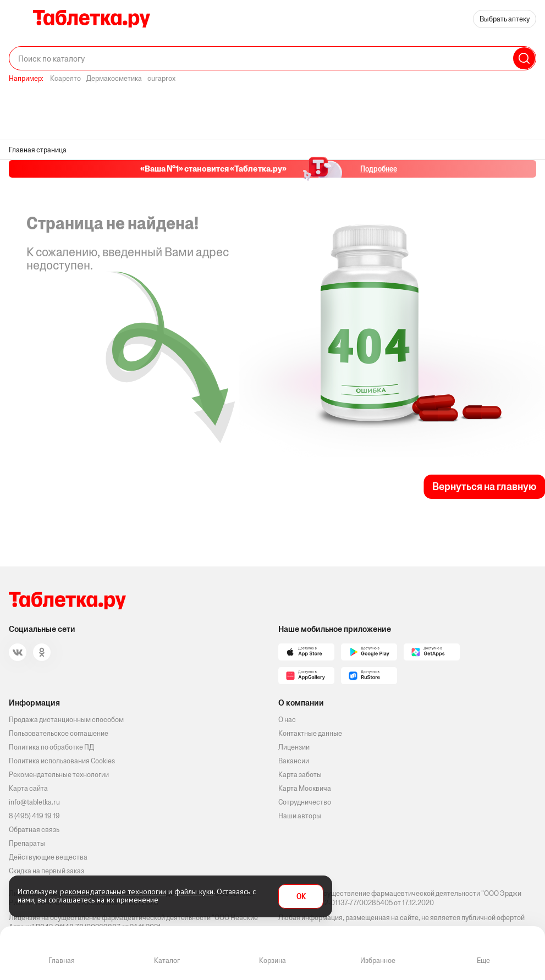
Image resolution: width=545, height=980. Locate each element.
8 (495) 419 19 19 (34, 816)
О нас (287, 720)
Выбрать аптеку (505, 19)
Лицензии (294, 747)
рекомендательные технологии (113, 891)
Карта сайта (28, 788)
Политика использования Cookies (62, 761)
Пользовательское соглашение (59, 733)
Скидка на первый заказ (46, 871)
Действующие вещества (48, 857)
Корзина (272, 960)
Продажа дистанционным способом (66, 720)
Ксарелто (65, 78)
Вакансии (294, 761)
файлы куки (194, 891)
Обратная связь (34, 830)
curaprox (161, 78)
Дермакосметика (114, 78)
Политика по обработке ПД (51, 747)
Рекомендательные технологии (59, 775)
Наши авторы (300, 816)
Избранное (378, 960)
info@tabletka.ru (34, 802)
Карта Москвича (305, 788)
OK (301, 897)
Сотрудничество (305, 802)
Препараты (27, 843)
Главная (62, 960)
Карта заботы (300, 775)
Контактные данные (310, 733)
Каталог (167, 960)
